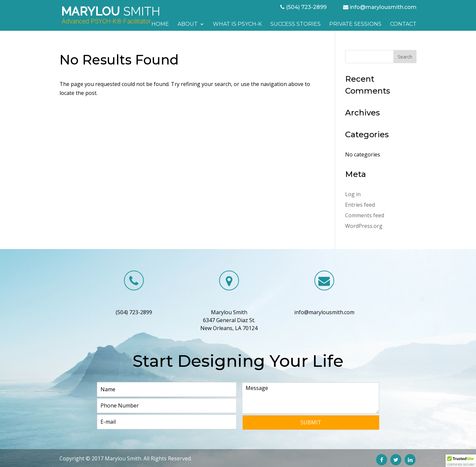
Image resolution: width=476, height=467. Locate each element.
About (188, 24)
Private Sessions (355, 24)
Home (160, 24)
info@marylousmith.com (383, 7)
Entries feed (360, 205)
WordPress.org (364, 226)
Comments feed (365, 215)
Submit (311, 422)
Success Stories (296, 24)
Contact (403, 24)
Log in (353, 194)
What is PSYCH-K (237, 24)
